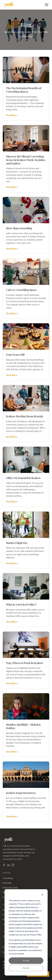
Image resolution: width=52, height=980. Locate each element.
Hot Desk (7, 883)
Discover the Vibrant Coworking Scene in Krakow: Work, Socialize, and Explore (26, 160)
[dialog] (26, 932)
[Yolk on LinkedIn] (8, 865)
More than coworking (19, 228)
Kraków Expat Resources (21, 793)
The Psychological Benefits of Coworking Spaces (24, 90)
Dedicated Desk (10, 888)
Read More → (13, 115)
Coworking (8, 878)
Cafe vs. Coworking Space (21, 290)
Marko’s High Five (17, 543)
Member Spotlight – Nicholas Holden (23, 726)
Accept (26, 961)
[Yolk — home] (26, 840)
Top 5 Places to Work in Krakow (25, 663)
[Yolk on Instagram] (13, 865)
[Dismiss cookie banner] (42, 895)
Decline (26, 968)
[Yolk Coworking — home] (9, 5)
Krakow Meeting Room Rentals (25, 416)
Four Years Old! (15, 355)
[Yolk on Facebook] (4, 865)
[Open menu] (47, 5)
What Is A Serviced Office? (21, 604)
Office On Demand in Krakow (23, 478)
